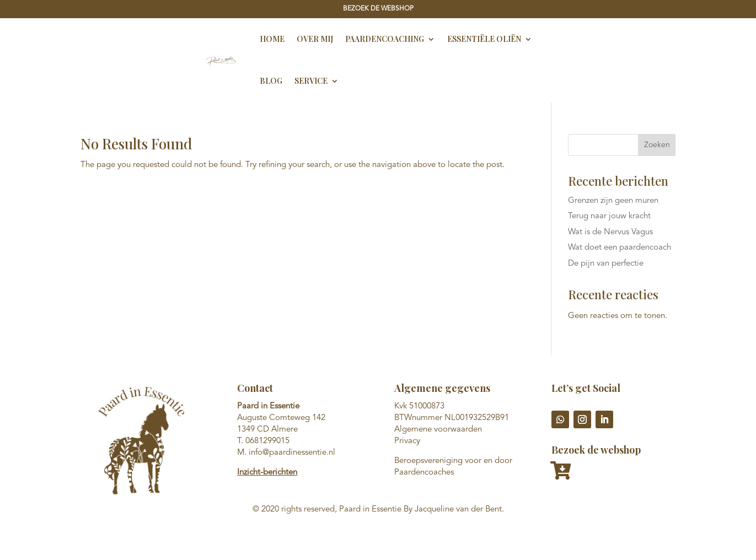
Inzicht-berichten (267, 473)
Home (272, 39)
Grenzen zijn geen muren (613, 201)
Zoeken (657, 145)
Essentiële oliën (484, 39)
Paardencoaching (385, 39)
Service (311, 81)
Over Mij (315, 39)
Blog (271, 81)
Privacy (407, 441)
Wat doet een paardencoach (620, 248)
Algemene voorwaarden (438, 430)
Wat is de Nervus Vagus (610, 232)
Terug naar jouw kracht (609, 216)
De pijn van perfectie (606, 264)
